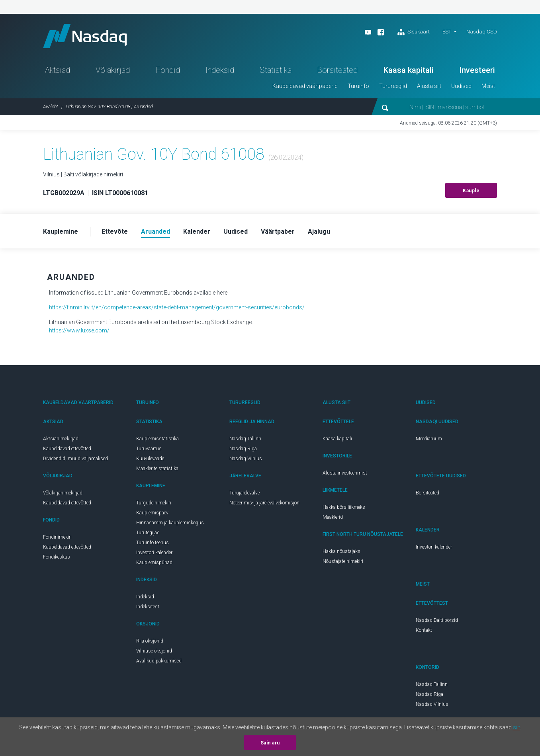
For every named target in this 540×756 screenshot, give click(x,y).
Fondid (168, 70)
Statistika (276, 70)
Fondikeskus (57, 557)
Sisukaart (414, 32)
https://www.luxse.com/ (79, 330)
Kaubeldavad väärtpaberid (305, 86)
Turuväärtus (149, 449)
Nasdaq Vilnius (246, 459)
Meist (488, 86)
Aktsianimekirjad (61, 439)
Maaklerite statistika (157, 469)
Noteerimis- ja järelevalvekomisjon (264, 503)
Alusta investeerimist (345, 473)
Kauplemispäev (152, 513)
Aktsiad (58, 70)
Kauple (471, 191)
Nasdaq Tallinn (245, 439)
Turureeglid (393, 86)
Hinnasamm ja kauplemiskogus (170, 523)
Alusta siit (429, 86)
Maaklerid (333, 517)
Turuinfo (358, 86)
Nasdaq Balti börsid (437, 620)
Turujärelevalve (245, 493)
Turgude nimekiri (154, 503)
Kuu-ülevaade (150, 459)
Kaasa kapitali (409, 70)
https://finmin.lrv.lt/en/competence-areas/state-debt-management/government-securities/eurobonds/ (177, 307)
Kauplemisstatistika (157, 439)
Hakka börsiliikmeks (344, 507)
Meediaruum (429, 439)
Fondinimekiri (57, 537)
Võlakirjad (113, 70)
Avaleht (51, 107)
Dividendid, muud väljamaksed (75, 459)
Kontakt (424, 630)
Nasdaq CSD (482, 32)
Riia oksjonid (150, 641)
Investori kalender (154, 553)
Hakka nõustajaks (341, 551)
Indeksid (220, 70)
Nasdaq (85, 36)
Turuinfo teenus (153, 543)
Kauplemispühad (154, 563)
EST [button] (447, 32)
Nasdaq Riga (243, 449)
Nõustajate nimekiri (343, 561)
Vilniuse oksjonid (154, 651)
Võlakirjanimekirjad (63, 493)
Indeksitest (148, 607)
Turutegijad (148, 533)
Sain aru (270, 743)
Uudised (461, 86)
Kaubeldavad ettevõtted (67, 449)
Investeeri (477, 70)
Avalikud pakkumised (159, 661)
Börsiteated (337, 70)
